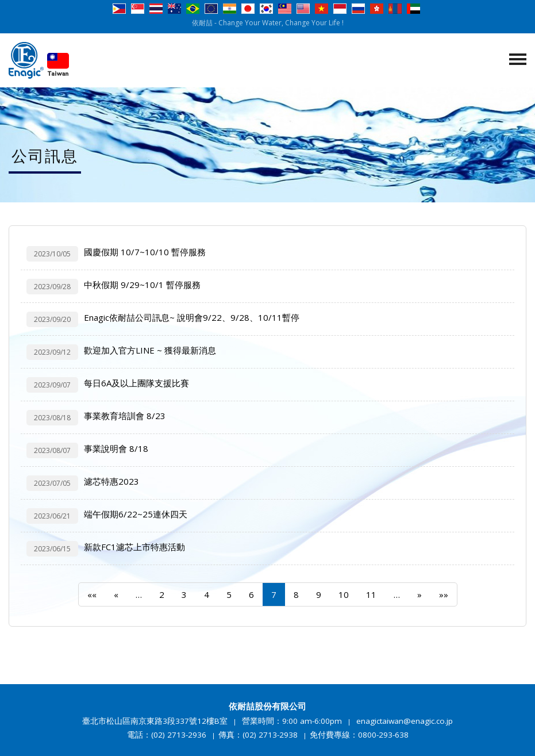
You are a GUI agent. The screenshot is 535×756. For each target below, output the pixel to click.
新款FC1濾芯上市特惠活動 (134, 547)
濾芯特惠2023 (111, 481)
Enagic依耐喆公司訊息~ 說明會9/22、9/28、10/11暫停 (192, 317)
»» (444, 594)
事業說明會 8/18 (116, 448)
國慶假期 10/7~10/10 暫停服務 (145, 252)
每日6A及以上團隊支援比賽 (136, 383)
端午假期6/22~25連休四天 (136, 514)
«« (92, 594)
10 (344, 594)
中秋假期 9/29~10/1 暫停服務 (142, 285)
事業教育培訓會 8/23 (125, 416)
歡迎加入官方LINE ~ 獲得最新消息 (150, 350)
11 (371, 594)
